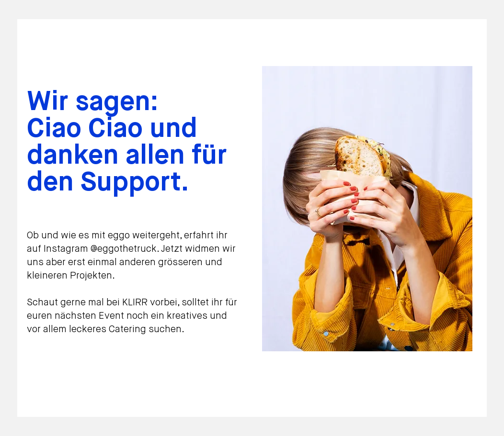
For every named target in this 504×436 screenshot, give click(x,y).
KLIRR (136, 303)
